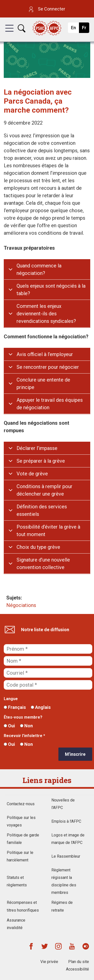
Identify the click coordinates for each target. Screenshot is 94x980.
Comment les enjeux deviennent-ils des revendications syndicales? (46, 314)
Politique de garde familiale (23, 839)
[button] (9, 33)
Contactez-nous (21, 804)
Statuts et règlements (17, 881)
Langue (11, 699)
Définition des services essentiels (42, 510)
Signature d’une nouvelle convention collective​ (43, 564)
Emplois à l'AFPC (66, 821)
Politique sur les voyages (21, 821)
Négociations (21, 605)
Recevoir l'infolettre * (24, 736)
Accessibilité (77, 969)
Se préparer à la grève (41, 461)
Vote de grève (32, 474)
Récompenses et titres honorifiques (23, 906)
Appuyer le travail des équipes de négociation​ (50, 404)
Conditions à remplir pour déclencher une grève (44, 490)
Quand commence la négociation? (39, 269)
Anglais (41, 707)
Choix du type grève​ (38, 547)
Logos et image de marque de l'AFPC (68, 839)
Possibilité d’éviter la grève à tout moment (48, 531)
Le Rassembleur (66, 856)
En (75, 29)
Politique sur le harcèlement (20, 856)
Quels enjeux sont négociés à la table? (51, 290)
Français (15, 707)
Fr (85, 29)
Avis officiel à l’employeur (45, 354)
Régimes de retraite (62, 906)
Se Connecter (47, 9)
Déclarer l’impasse (37, 448)
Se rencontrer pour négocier (48, 367)
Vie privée (49, 962)
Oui (9, 726)
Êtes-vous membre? (23, 717)
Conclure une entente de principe (43, 384)
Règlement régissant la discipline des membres (64, 881)
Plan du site (79, 962)
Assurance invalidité (16, 924)
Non (26, 726)
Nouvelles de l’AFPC (63, 804)
